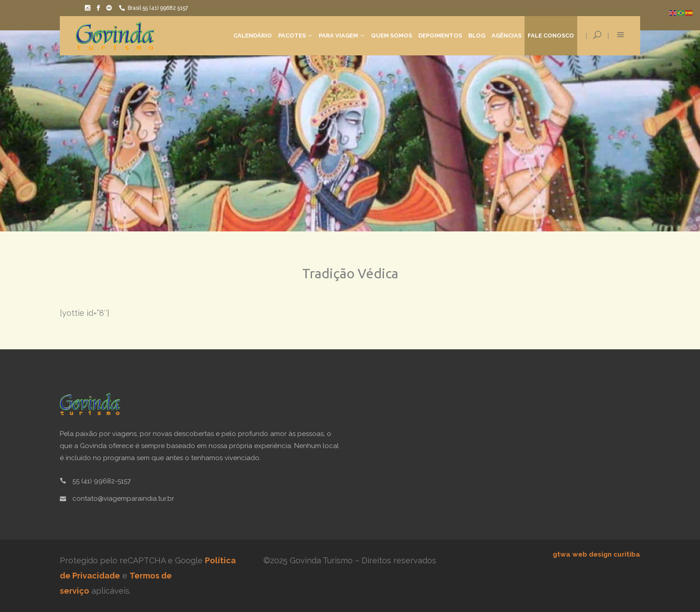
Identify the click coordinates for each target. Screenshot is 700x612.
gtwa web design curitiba (596, 554)
